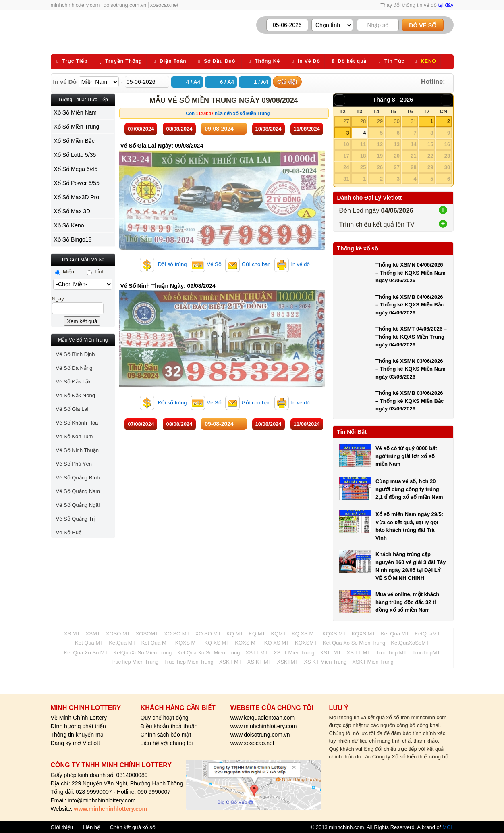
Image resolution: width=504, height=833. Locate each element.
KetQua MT (122, 643)
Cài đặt (287, 82)
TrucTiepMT (426, 653)
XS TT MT (359, 653)
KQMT (278, 634)
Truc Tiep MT (391, 653)
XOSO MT (118, 634)
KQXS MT (334, 634)
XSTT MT (257, 653)
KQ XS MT (304, 634)
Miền (65, 272)
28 (363, 121)
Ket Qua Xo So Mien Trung (354, 643)
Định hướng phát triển (78, 726)
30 (396, 121)
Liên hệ (91, 827)
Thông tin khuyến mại (78, 735)
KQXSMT (306, 643)
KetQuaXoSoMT (410, 643)
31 (413, 121)
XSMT (93, 634)
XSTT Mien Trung (294, 653)
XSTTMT (331, 653)
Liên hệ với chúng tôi (167, 743)
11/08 (307, 129)
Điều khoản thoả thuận (169, 726)
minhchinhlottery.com (75, 5)
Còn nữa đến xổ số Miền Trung (228, 113)
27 (346, 121)
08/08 (179, 129)
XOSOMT (147, 634)
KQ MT (235, 634)
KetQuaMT (427, 634)
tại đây (446, 5)
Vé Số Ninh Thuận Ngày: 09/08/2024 (168, 286)
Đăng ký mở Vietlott (75, 743)
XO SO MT (177, 634)
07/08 (141, 129)
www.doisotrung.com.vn (260, 735)
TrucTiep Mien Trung (134, 662)
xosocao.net (164, 5)
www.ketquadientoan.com (263, 718)
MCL (448, 827)
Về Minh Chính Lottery (79, 718)
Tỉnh (96, 272)
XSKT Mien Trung (373, 662)
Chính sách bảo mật (166, 735)
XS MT (72, 634)
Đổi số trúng (163, 264)
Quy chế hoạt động (165, 718)
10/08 (269, 129)
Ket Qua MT (395, 634)
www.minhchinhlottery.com (264, 726)
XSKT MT (230, 662)
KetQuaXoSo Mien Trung (143, 653)
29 (380, 121)
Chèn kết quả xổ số (133, 827)
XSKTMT (288, 662)
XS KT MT (259, 662)
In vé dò (292, 264)
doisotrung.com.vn (125, 5)
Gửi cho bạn (248, 264)
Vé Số (206, 264)
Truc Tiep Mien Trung (189, 662)
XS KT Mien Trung (325, 662)
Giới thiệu (62, 827)
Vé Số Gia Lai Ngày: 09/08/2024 (162, 146)
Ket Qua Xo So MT (86, 653)
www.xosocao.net (252, 743)
